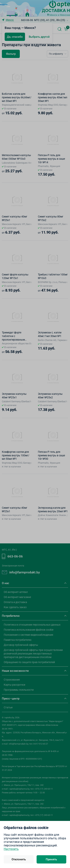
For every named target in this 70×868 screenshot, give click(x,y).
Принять (51, 859)
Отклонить (19, 859)
